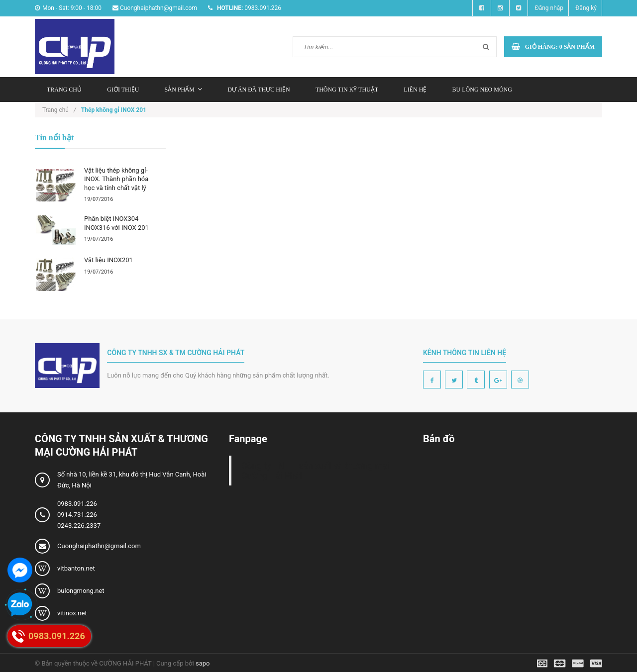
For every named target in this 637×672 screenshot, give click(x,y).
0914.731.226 (77, 515)
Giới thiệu (123, 90)
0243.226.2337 (79, 526)
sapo (203, 663)
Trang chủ (64, 90)
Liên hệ (415, 90)
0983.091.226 (77, 504)
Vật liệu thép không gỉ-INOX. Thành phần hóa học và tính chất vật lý (116, 179)
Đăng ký (586, 8)
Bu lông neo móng (482, 90)
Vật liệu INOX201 (108, 260)
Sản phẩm (183, 90)
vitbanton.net (76, 568)
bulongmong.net (81, 591)
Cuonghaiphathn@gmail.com (99, 546)
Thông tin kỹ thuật (347, 90)
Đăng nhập (549, 8)
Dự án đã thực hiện (259, 90)
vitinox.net (72, 613)
